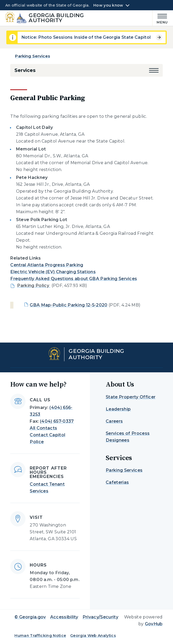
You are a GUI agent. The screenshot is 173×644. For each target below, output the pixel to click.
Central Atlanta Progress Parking (47, 265)
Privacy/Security (100, 617)
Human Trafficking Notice (40, 636)
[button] (154, 70)
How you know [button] (108, 5)
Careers (114, 421)
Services (25, 70)
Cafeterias (117, 482)
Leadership (118, 409)
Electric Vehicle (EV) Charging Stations (53, 272)
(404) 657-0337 (57, 421)
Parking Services (32, 56)
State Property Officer (131, 397)
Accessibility (64, 617)
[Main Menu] (160, 18)
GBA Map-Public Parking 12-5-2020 (68, 305)
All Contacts (43, 428)
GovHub (154, 624)
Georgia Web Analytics (93, 636)
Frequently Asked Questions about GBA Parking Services (74, 279)
